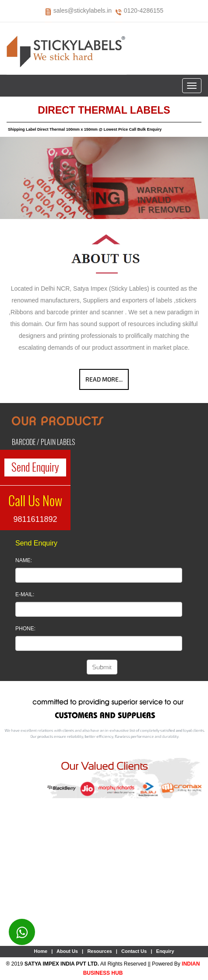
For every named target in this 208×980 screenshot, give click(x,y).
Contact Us (134, 951)
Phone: (25, 629)
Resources (99, 951)
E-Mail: (25, 594)
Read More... (104, 379)
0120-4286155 (144, 10)
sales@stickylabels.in (83, 10)
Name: (24, 560)
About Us (67, 951)
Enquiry (165, 951)
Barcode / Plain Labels (43, 442)
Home (41, 951)
